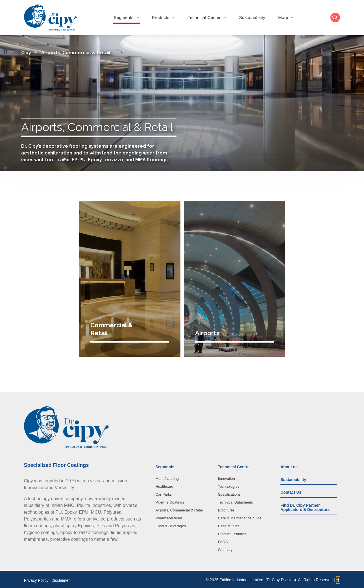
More (286, 18)
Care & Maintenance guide (240, 516)
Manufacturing (167, 477)
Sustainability (252, 17)
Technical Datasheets (236, 500)
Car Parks (164, 492)
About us (289, 465)
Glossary (225, 548)
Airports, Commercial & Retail (180, 508)
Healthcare (164, 484)
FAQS (223, 540)
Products (163, 18)
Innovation (226, 477)
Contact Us (291, 490)
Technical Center (207, 18)
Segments (126, 18)
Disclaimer (61, 578)
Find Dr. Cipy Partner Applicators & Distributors (305, 505)
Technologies (229, 484)
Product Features (232, 532)
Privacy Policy (36, 578)
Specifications (229, 492)
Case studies (229, 524)
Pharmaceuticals (169, 516)
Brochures (226, 508)
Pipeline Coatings (170, 500)
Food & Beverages (171, 524)
